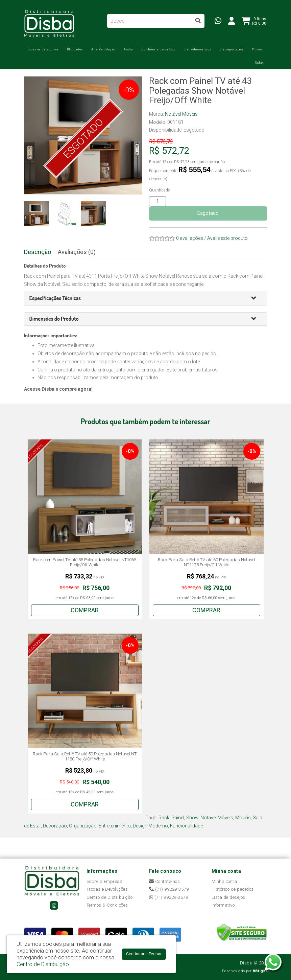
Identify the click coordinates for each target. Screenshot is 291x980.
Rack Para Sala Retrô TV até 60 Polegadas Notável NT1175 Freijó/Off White (207, 562)
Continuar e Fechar (144, 954)
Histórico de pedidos (233, 889)
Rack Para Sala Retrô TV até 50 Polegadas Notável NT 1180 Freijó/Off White (85, 757)
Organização (83, 826)
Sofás (260, 63)
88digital (261, 971)
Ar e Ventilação (103, 49)
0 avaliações (190, 238)
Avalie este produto (227, 238)
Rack (164, 818)
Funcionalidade (186, 826)
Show (192, 818)
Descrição (38, 252)
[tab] (146, 299)
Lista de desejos (228, 897)
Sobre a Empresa (105, 881)
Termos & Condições (107, 905)
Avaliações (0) (77, 252)
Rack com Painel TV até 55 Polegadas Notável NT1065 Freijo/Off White (85, 562)
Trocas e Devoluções (107, 889)
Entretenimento (115, 826)
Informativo (223, 905)
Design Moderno (150, 826)
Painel (178, 818)
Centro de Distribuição (110, 897)
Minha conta (224, 881)
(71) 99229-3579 (169, 889)
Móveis (258, 49)
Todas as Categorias (43, 49)
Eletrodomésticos (197, 49)
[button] (257, 299)
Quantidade (159, 190)
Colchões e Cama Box (158, 49)
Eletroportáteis (232, 49)
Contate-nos (165, 881)
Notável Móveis (181, 114)
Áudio (129, 49)
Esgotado (208, 213)
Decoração (55, 826)
